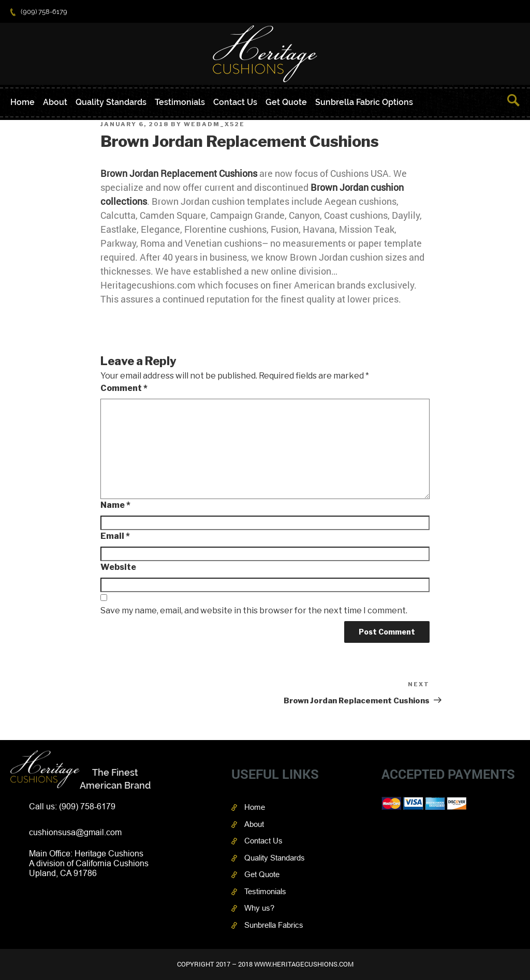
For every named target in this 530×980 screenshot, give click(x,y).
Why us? (259, 908)
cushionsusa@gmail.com (75, 832)
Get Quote (286, 102)
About (55, 102)
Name (115, 505)
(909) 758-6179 (39, 12)
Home (23, 102)
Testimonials (180, 102)
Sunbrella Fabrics (274, 925)
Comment (124, 388)
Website (118, 567)
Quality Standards (111, 102)
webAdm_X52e (214, 124)
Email (115, 536)
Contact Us (235, 102)
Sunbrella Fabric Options (364, 102)
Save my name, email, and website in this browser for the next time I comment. (254, 610)
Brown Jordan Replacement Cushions (179, 173)
